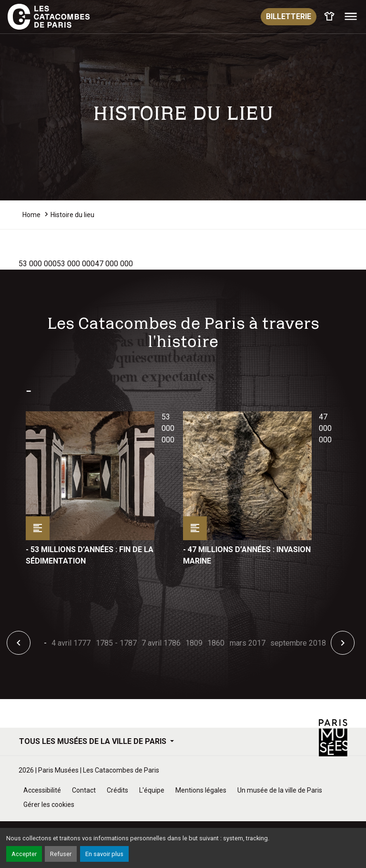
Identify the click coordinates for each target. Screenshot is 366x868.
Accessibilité (42, 790)
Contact (84, 790)
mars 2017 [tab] (248, 643)
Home (31, 215)
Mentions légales (201, 790)
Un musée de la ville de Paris (280, 790)
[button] (19, 643)
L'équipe (152, 790)
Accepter (24, 854)
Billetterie (289, 16)
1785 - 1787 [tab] (116, 643)
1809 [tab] (194, 643)
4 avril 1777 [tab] (71, 643)
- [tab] (45, 643)
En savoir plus (104, 854)
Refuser (61, 854)
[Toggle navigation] (351, 17)
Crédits (117, 790)
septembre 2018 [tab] (298, 643)
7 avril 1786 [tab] (161, 643)
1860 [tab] (216, 643)
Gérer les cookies (49, 805)
